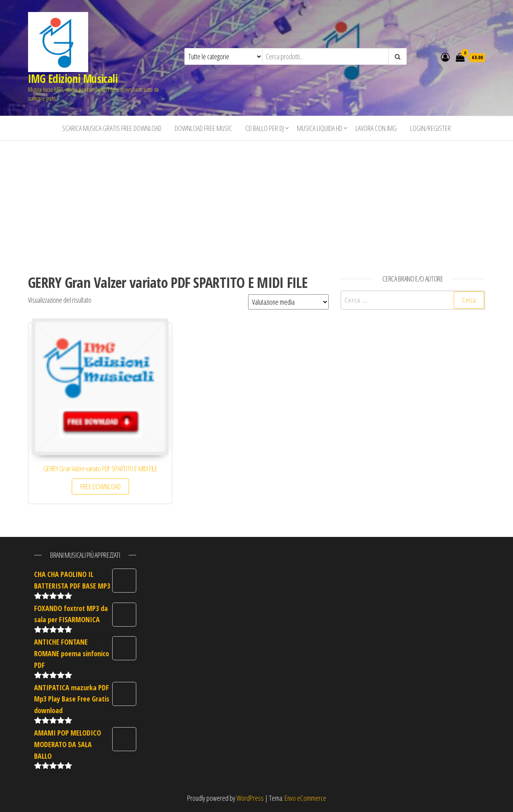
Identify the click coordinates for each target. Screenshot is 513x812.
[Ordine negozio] (288, 302)
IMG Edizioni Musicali (73, 78)
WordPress (250, 798)
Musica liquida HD (320, 128)
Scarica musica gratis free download (112, 128)
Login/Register (430, 128)
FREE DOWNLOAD (100, 486)
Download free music (203, 128)
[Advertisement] (256, 201)
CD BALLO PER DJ (265, 128)
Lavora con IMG (376, 128)
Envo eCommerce (305, 798)
